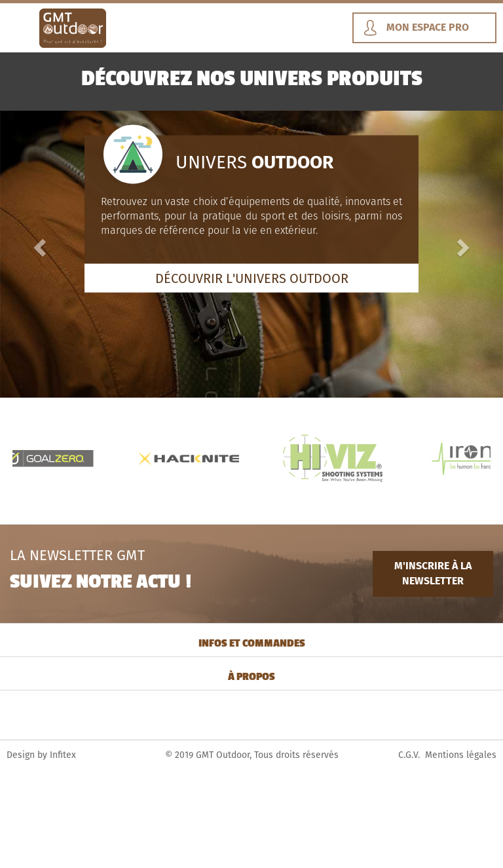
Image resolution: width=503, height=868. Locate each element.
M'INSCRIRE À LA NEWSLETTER (433, 573)
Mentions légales (461, 755)
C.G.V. (409, 755)
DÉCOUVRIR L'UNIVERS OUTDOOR (252, 278)
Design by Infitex (41, 755)
